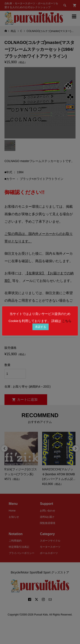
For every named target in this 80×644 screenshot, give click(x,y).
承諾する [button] (41, 327)
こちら (67, 321)
